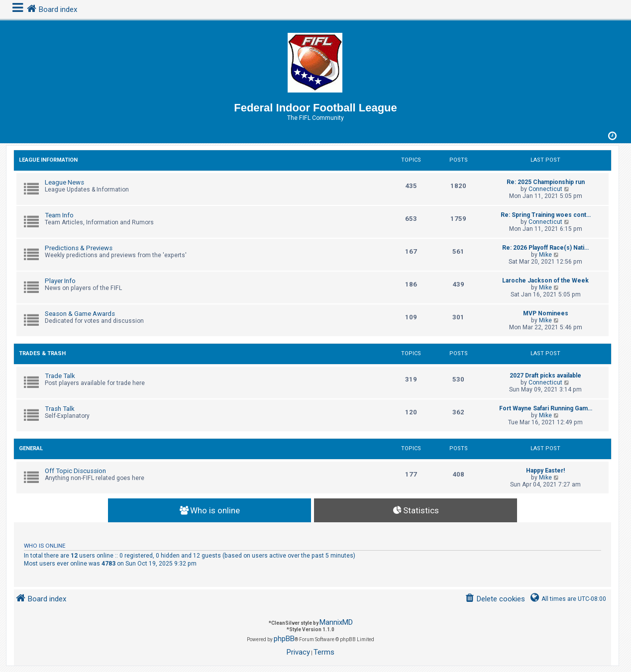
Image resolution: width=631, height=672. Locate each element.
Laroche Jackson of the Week (545, 281)
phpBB (284, 639)
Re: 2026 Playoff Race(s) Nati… (545, 248)
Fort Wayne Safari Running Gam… (546, 408)
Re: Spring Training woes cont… (546, 215)
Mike (545, 255)
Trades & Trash (42, 353)
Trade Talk (60, 376)
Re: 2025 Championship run (546, 182)
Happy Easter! (545, 471)
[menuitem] (495, 599)
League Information (48, 160)
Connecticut (545, 189)
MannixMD (336, 622)
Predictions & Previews (79, 248)
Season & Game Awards (80, 314)
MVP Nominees (546, 313)
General (31, 448)
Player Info (60, 281)
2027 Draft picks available (545, 376)
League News (64, 182)
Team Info (59, 215)
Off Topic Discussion (75, 471)
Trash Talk (60, 409)
